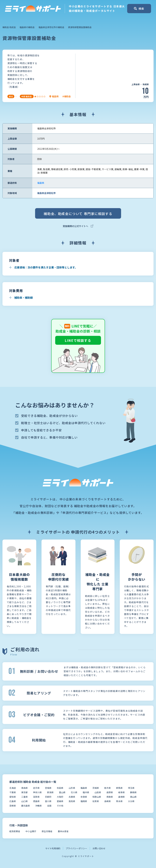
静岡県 (133, 792)
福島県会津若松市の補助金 (51, 27)
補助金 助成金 (9, 27)
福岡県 (84, 801)
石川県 (74, 792)
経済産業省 (15, 831)
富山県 (62, 792)
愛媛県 (60, 801)
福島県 (41, 183)
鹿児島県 (26, 806)
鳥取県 (110, 797)
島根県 (121, 797)
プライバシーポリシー (76, 848)
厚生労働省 (47, 831)
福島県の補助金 (27, 27)
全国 (49, 806)
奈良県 (84, 797)
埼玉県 (131, 788)
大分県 (131, 801)
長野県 (110, 792)
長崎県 (107, 801)
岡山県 (133, 797)
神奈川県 (37, 792)
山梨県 (98, 792)
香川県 (48, 801)
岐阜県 (121, 792)
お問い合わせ (99, 848)
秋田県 (60, 788)
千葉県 (13, 792)
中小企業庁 (31, 831)
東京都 (24, 792)
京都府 (48, 797)
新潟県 (50, 792)
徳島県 (36, 801)
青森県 (24, 788)
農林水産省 (63, 831)
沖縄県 (38, 806)
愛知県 (13, 797)
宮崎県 (13, 806)
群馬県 (119, 788)
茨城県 (96, 788)
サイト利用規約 (53, 848)
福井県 (86, 792)
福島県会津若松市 (46, 193)
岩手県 (36, 788)
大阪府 (60, 797)
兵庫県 (72, 797)
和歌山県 (97, 797)
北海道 (13, 788)
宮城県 (48, 788)
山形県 (72, 788)
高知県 (72, 801)
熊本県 (119, 801)
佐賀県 (96, 801)
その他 (60, 806)
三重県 (24, 797)
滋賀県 (36, 797)
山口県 (24, 801)
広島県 (13, 801)
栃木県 (107, 788)
